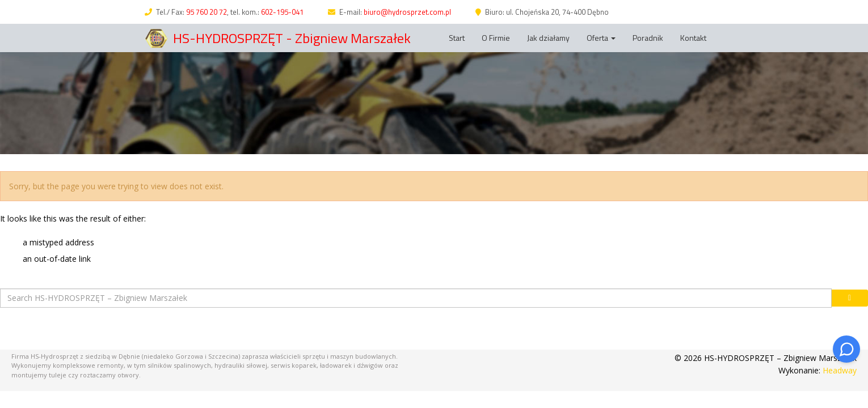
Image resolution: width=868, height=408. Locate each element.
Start (457, 38)
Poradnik (648, 38)
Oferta (601, 38)
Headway (840, 370)
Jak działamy (548, 38)
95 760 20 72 (207, 12)
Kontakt (693, 38)
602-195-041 (282, 12)
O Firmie (496, 38)
